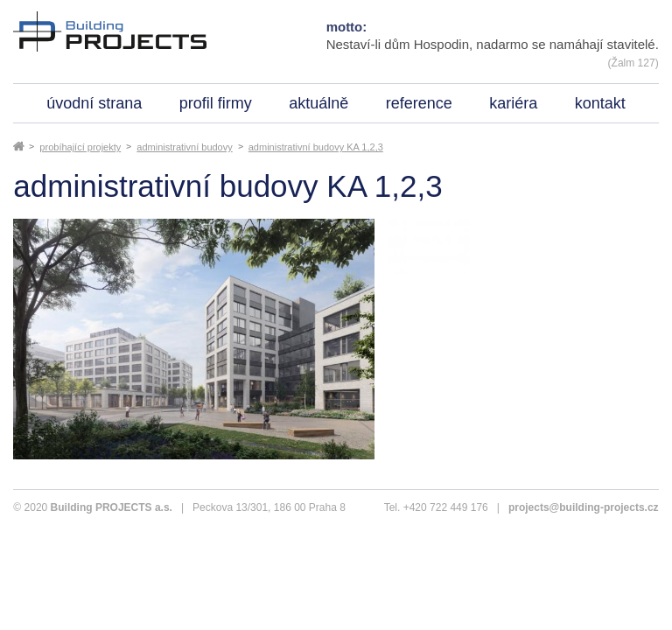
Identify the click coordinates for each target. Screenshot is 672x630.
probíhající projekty (80, 147)
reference (419, 103)
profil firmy (216, 103)
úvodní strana (94, 103)
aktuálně (318, 103)
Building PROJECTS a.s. (112, 507)
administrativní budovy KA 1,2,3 (316, 147)
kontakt (600, 103)
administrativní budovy (184, 147)
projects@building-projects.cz (584, 507)
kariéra (513, 103)
